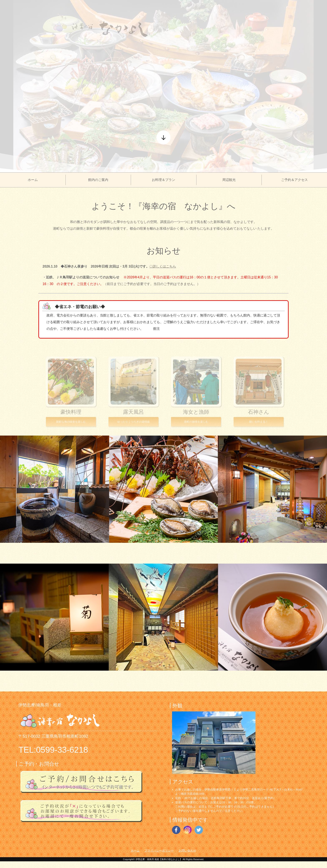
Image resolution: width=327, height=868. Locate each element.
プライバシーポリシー (159, 851)
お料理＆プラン (163, 180)
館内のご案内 (98, 180)
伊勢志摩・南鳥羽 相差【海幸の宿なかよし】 (159, 859)
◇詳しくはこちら (163, 266)
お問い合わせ (187, 851)
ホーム (33, 180)
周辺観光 (229, 180)
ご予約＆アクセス (294, 180)
